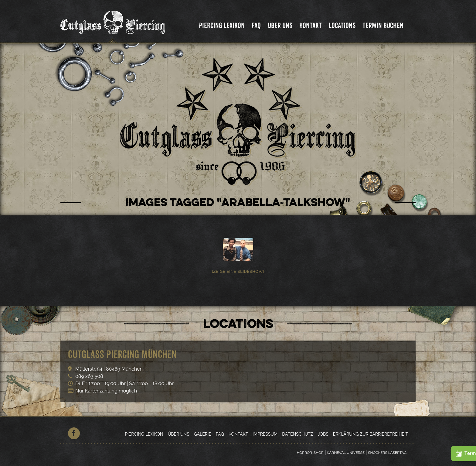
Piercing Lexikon (222, 25)
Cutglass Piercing (113, 22)
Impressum (265, 434)
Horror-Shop (310, 453)
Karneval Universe (346, 453)
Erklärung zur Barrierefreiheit (371, 434)
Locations (342, 25)
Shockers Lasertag (387, 453)
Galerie (203, 434)
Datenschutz (297, 434)
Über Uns (280, 25)
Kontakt (311, 25)
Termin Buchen (383, 25)
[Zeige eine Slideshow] (238, 271)
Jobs (323, 434)
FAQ (256, 25)
